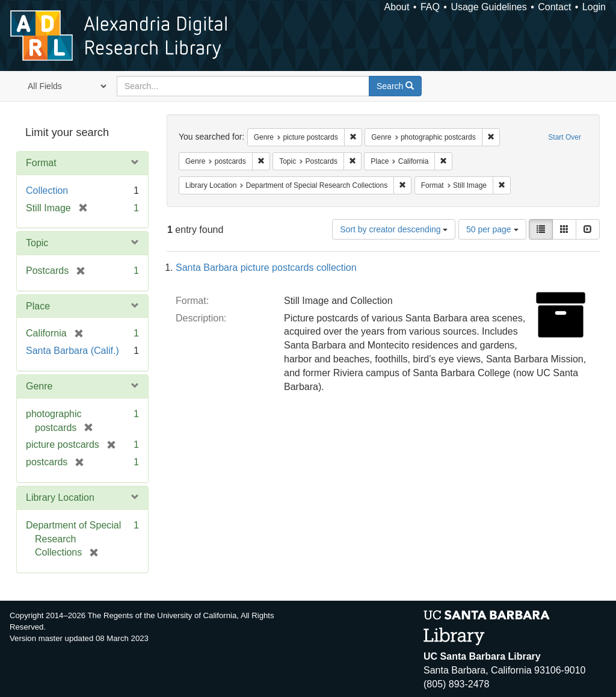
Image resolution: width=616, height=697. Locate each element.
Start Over (565, 137)
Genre (39, 386)
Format (41, 163)
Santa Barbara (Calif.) (72, 351)
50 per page (492, 229)
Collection (47, 191)
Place (38, 306)
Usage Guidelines (488, 7)
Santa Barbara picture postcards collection (266, 268)
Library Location (60, 497)
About (397, 7)
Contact (554, 7)
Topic (37, 243)
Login (594, 7)
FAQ (430, 7)
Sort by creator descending (394, 229)
